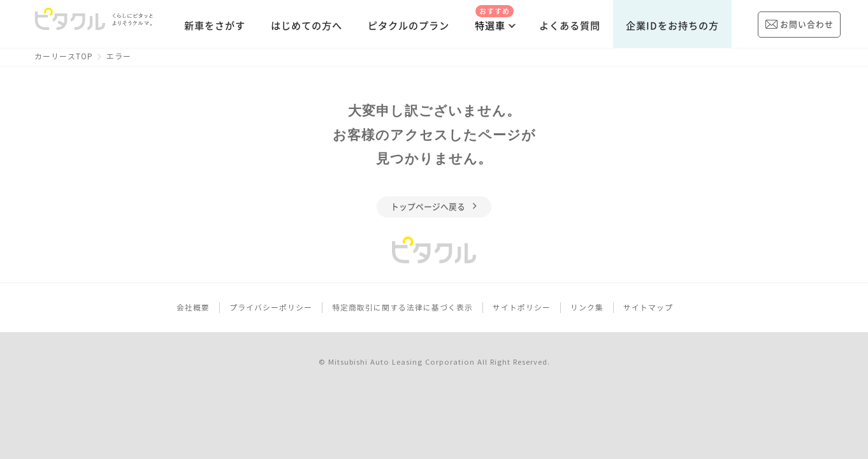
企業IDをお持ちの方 (672, 26)
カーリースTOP (64, 56)
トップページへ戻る (434, 207)
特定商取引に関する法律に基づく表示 (402, 308)
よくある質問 (570, 26)
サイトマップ (648, 308)
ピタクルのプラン (409, 26)
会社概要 (193, 308)
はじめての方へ (307, 26)
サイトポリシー (522, 308)
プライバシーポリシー (271, 308)
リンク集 (587, 308)
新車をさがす (215, 26)
